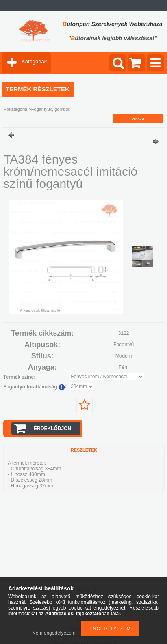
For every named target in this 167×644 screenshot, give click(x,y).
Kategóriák (34, 61)
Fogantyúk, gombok (51, 109)
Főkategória (15, 109)
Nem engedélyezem (54, 633)
